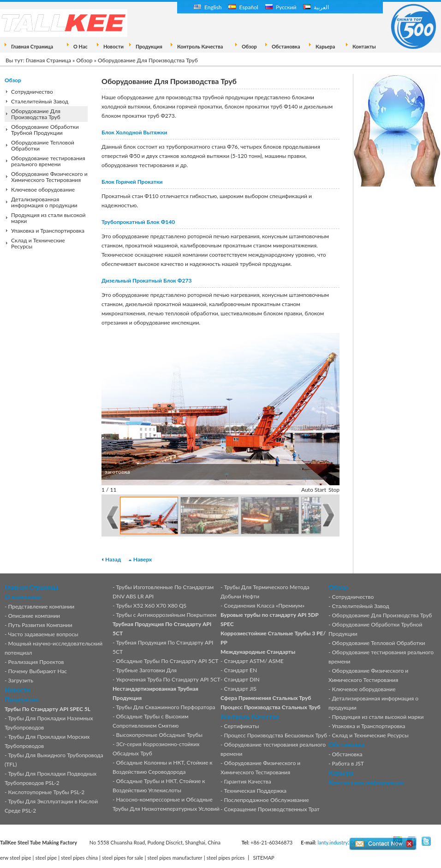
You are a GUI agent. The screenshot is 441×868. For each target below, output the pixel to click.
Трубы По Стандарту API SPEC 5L (48, 709)
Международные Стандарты (258, 652)
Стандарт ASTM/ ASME (254, 661)
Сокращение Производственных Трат (272, 809)
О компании (23, 597)
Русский (281, 7)
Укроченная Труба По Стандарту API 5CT (168, 679)
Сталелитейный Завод (40, 101)
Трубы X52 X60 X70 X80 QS (152, 606)
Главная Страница (32, 46)
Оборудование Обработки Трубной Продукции (45, 130)
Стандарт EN (241, 670)
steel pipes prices (226, 858)
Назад (113, 559)
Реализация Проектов (36, 662)
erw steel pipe (16, 858)
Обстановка (286, 46)
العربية (316, 7)
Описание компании (34, 616)
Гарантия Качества (248, 781)
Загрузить (21, 680)
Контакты (364, 46)
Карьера (325, 46)
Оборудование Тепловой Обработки (43, 145)
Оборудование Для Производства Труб (36, 114)
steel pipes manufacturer (175, 858)
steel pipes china (79, 858)
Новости (113, 46)
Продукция (149, 46)
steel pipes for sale (122, 858)
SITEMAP (264, 858)
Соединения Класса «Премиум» (265, 606)
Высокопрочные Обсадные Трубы (159, 735)
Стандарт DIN (242, 679)
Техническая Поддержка (255, 791)
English (208, 7)
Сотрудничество (32, 92)
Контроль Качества (200, 46)
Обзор (249, 46)
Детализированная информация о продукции (44, 202)
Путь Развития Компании (40, 625)
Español (243, 7)
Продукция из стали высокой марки (48, 218)
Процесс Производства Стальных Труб (271, 707)
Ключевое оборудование (43, 190)
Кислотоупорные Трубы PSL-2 (47, 792)
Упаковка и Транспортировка (48, 231)
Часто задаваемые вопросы (43, 634)
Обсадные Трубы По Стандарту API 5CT (167, 661)
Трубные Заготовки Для (147, 670)
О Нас (80, 46)
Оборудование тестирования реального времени (48, 161)
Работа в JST (348, 763)
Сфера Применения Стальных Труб (266, 698)
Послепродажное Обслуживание (267, 800)
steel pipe (46, 858)
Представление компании (42, 606)
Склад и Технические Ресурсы (38, 243)
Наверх (143, 559)
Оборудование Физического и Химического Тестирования (49, 177)
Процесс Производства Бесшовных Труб (276, 735)
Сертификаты (242, 726)
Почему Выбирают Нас (38, 671)
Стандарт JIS (241, 689)
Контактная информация (366, 782)
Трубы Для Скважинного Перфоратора (166, 707)
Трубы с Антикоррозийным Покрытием (167, 615)
